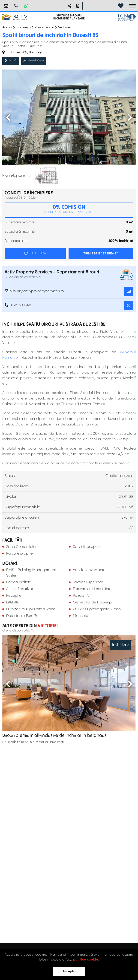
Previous (8, 117)
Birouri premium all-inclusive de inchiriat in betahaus (55, 735)
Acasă (7, 27)
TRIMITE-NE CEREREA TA (101, 253)
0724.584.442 (16, 4)
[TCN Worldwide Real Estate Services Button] (126, 17)
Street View (34, 60)
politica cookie (86, 960)
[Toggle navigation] (132, 6)
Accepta (69, 971)
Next (130, 117)
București (24, 27)
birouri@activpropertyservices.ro (6, 4)
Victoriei (64, 27)
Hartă (11, 60)
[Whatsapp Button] (26, 6)
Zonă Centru (44, 27)
